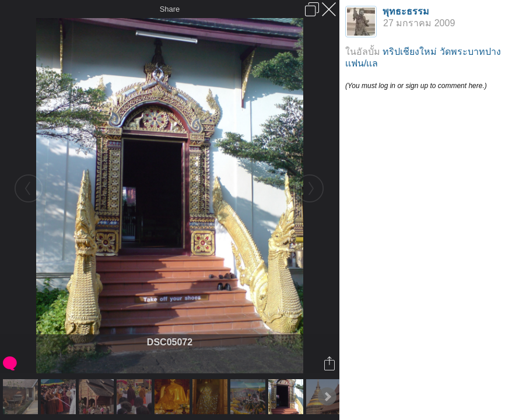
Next (327, 397)
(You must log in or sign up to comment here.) (416, 86)
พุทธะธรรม (406, 11)
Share (170, 9)
